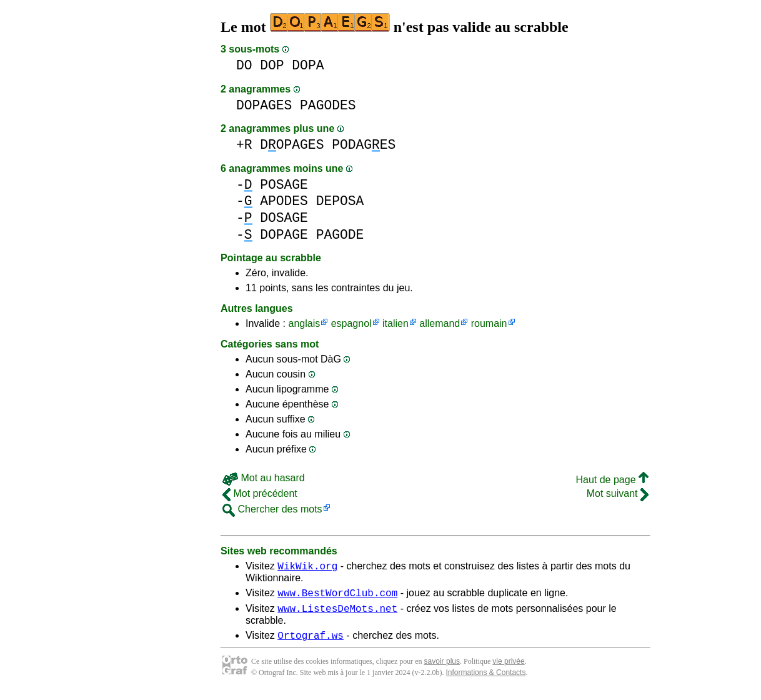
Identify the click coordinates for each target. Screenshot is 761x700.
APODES (284, 201)
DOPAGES (264, 105)
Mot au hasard (264, 478)
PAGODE (340, 235)
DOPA (308, 65)
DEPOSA (340, 201)
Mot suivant (618, 493)
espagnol (351, 323)
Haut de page (612, 480)
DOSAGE (284, 218)
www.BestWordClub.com (337, 596)
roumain (489, 323)
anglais (304, 323)
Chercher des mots (272, 509)
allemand (440, 323)
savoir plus (442, 669)
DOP (272, 65)
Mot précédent (260, 493)
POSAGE (284, 185)
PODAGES (364, 145)
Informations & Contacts (485, 680)
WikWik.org (307, 567)
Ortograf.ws (311, 642)
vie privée (508, 669)
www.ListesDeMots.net (337, 614)
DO (244, 65)
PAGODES (328, 105)
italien (395, 323)
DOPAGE (284, 235)
